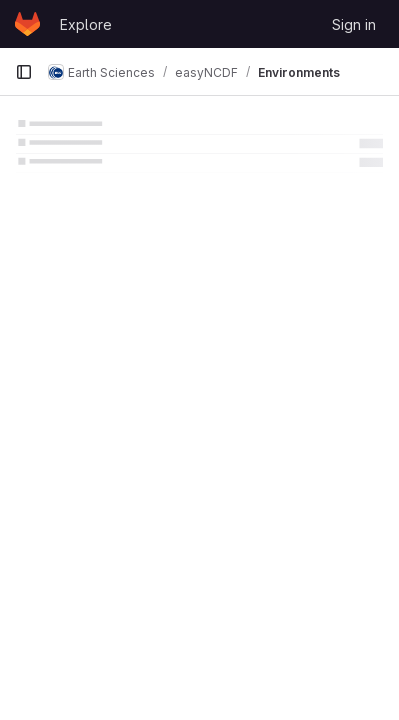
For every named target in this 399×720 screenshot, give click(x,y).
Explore (86, 24)
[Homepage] (27, 24)
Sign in (354, 24)
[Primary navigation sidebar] (24, 72)
